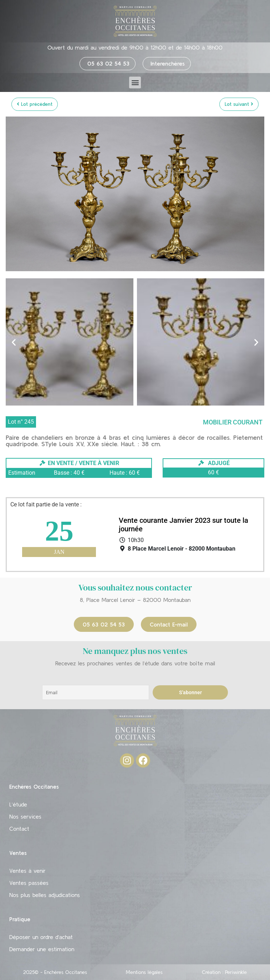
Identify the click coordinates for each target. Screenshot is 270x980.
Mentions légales (144, 972)
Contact (19, 829)
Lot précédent (35, 104)
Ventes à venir (27, 871)
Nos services (25, 816)
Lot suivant (239, 104)
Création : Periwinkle (224, 972)
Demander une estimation (42, 949)
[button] (135, 82)
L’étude (18, 804)
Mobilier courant (233, 422)
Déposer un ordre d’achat (41, 937)
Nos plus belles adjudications (45, 895)
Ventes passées (29, 883)
